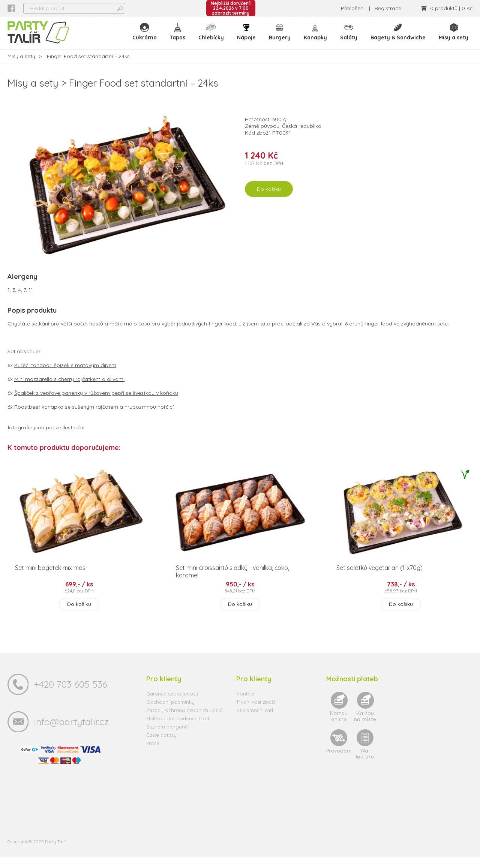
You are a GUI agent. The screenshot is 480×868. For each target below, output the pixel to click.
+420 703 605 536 (70, 695)
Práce (153, 754)
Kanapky (316, 37)
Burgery (281, 37)
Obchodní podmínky (170, 713)
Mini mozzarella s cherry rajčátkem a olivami (69, 390)
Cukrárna (148, 37)
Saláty (349, 37)
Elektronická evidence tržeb (178, 730)
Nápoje (248, 37)
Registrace (388, 8)
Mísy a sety (454, 37)
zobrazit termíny (231, 13)
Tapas (180, 37)
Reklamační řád (255, 721)
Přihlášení (353, 8)
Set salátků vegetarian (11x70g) (379, 579)
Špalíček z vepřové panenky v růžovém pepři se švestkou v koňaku (96, 404)
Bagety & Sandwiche (398, 37)
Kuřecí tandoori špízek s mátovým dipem (65, 376)
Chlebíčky (213, 37)
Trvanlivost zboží (256, 713)
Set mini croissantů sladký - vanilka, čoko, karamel (232, 583)
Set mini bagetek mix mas (50, 579)
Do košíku (269, 200)
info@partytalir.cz (71, 733)
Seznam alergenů (167, 738)
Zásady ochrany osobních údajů (184, 721)
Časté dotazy (161, 746)
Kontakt (245, 705)
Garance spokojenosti (172, 705)
